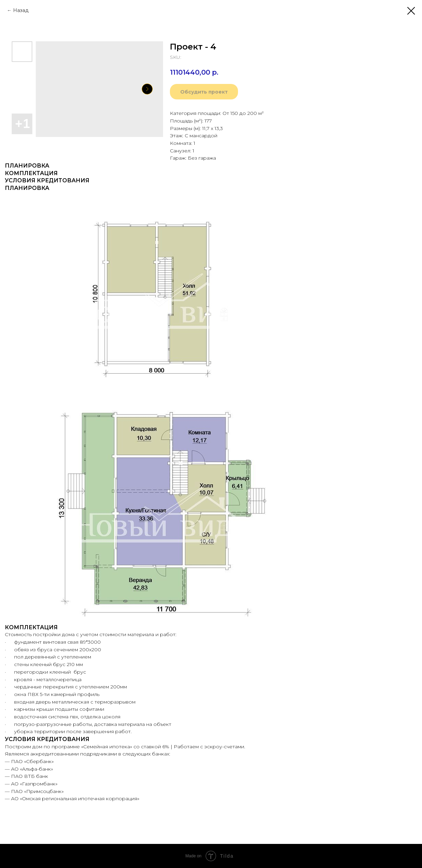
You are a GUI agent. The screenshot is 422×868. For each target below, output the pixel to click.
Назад (21, 10)
